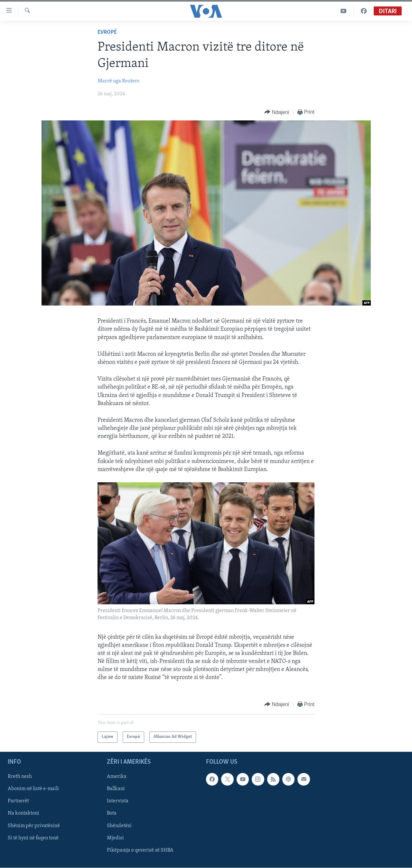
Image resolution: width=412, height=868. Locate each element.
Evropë (107, 32)
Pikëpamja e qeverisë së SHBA (140, 850)
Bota (112, 813)
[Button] (277, 112)
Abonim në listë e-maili (33, 789)
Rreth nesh (20, 777)
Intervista (118, 801)
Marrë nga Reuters (118, 81)
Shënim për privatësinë (34, 826)
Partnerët (18, 801)
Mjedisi (115, 838)
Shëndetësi (119, 826)
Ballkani (116, 789)
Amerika (117, 777)
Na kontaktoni (23, 813)
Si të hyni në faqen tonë (33, 838)
